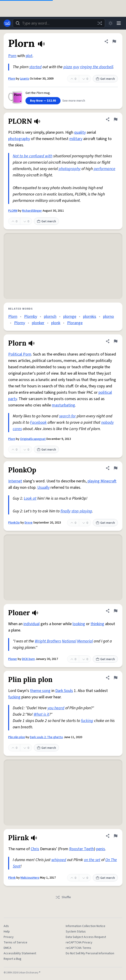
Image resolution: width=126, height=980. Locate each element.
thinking (97, 624)
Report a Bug (13, 959)
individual (31, 624)
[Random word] (100, 23)
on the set (92, 860)
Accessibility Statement (20, 953)
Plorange (75, 323)
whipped (59, 860)
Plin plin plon (17, 737)
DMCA (8, 948)
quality (80, 132)
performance (105, 169)
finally (66, 511)
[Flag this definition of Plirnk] (116, 836)
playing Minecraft (102, 481)
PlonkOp (14, 523)
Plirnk (12, 878)
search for (67, 416)
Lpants (25, 79)
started (35, 67)
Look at (30, 498)
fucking (14, 697)
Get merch (105, 79)
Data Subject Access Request (86, 937)
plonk (56, 323)
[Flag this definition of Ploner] (116, 611)
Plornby (31, 317)
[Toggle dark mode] (111, 23)
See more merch (74, 101)
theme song (40, 691)
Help (7, 932)
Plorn (12, 79)
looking (79, 624)
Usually (43, 487)
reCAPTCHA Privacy (79, 942)
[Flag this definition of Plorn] (114, 41)
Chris (35, 849)
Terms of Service (15, 942)
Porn (12, 56)
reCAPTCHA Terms (78, 948)
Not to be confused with (33, 156)
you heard (56, 708)
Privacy (9, 937)
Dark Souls (64, 691)
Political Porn (20, 354)
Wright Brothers (48, 641)
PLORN (13, 211)
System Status (76, 932)
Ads (6, 926)
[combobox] (59, 23)
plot (29, 56)
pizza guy (71, 67)
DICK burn (28, 659)
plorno (108, 317)
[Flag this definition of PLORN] (116, 119)
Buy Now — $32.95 (43, 101)
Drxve (29, 523)
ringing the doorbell (97, 67)
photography (19, 139)
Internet (15, 481)
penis (101, 849)
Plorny (20, 323)
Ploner (13, 659)
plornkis (90, 317)
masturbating (63, 405)
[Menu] (119, 23)
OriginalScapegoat (33, 439)
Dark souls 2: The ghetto (46, 737)
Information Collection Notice (86, 926)
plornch (50, 317)
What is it (41, 714)
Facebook (38, 422)
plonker (38, 323)
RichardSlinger (32, 211)
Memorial (85, 641)
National (69, 641)
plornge (70, 317)
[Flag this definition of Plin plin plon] (116, 678)
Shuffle (63, 897)
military (76, 139)
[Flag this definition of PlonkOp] (116, 468)
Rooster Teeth (82, 849)
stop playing (82, 511)
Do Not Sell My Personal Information (90, 953)
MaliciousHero (30, 878)
